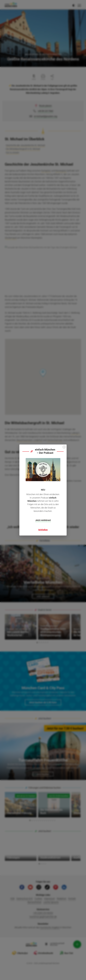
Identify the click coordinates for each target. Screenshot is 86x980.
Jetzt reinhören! (43, 520)
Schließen (43, 530)
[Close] (64, 447)
